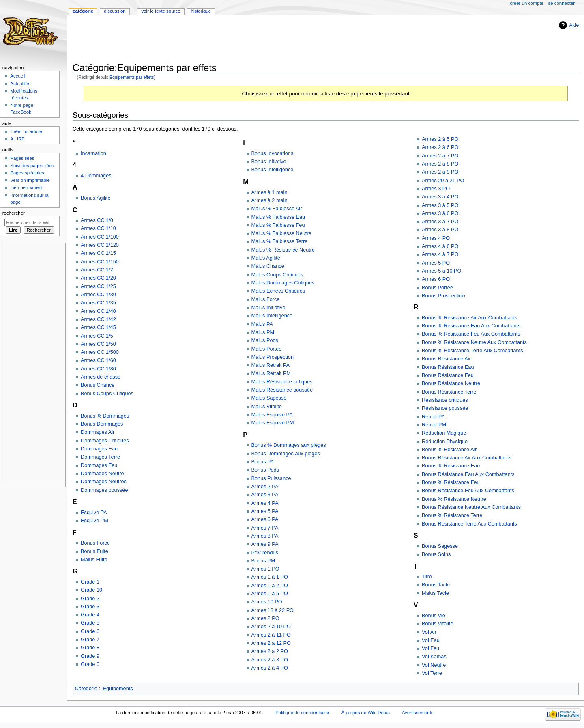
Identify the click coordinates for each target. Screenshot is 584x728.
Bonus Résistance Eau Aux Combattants (468, 474)
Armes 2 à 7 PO (440, 156)
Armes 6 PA (265, 519)
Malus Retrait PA (271, 365)
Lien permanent (26, 187)
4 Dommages (96, 176)
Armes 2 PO (265, 618)
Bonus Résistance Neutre (451, 383)
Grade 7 (90, 640)
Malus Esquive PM (273, 423)
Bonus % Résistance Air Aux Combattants (470, 318)
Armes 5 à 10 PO (441, 271)
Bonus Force (95, 543)
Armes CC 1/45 (98, 327)
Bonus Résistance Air (446, 359)
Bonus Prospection (443, 296)
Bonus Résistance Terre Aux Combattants (469, 524)
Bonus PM (263, 561)
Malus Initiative (268, 308)
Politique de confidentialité (302, 713)
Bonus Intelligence (273, 170)
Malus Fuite (94, 560)
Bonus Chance (98, 385)
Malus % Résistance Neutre (283, 250)
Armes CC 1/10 (98, 228)
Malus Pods (265, 340)
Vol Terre (432, 673)
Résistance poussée (445, 408)
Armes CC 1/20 (98, 278)
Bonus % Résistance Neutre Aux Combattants (474, 342)
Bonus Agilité (96, 198)
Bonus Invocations (273, 153)
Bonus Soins (436, 554)
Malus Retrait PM (271, 373)
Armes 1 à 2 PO (270, 586)
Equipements (118, 689)
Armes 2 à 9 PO (440, 172)
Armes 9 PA (265, 544)
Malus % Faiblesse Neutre (281, 233)
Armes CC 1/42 (98, 319)
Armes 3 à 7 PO (440, 222)
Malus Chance (268, 266)
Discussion (115, 11)
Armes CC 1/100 (100, 237)
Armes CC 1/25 (98, 286)
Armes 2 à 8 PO (440, 164)
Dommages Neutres (104, 482)
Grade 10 (91, 590)
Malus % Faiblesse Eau (278, 217)
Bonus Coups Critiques (107, 394)
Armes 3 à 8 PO (440, 230)
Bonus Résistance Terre (449, 392)
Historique (201, 11)
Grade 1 (90, 582)
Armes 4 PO (436, 238)
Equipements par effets (132, 77)
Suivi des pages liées (32, 166)
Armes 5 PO (436, 263)
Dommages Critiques (105, 441)
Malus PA (262, 324)
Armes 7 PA (265, 528)
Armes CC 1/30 (98, 295)
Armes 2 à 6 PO (440, 147)
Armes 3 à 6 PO (440, 213)
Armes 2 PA (265, 487)
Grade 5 (90, 623)
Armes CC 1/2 (97, 270)
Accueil (18, 76)
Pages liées (22, 158)
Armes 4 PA (265, 503)
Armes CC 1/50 (98, 344)
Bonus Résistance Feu (448, 375)
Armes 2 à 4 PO (270, 668)
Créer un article (26, 131)
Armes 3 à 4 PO (440, 197)
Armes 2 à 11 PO (271, 635)
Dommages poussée (104, 490)
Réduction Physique (445, 442)
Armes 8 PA (265, 536)
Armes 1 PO (265, 569)
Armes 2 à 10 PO (271, 627)
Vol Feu (430, 648)
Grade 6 (90, 631)
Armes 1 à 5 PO (270, 594)
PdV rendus (265, 553)
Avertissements (418, 713)
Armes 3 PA (265, 495)
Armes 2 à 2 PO (270, 651)
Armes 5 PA (265, 511)
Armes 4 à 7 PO (440, 254)
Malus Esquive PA (272, 415)
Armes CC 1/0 (97, 220)
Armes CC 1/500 (100, 352)
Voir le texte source (161, 11)
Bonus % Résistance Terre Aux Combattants (472, 351)
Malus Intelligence (272, 316)
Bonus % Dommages (105, 416)
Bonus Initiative (269, 162)
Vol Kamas (434, 657)
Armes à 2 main (269, 200)
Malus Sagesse (269, 398)
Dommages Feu (99, 465)
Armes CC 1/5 (97, 336)
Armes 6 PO (436, 279)
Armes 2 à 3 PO (270, 660)
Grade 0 (90, 664)
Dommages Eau (99, 449)
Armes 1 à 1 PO (270, 577)
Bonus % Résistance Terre (452, 515)
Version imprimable (30, 180)
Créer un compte (527, 3)
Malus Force (266, 299)
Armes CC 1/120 (100, 245)
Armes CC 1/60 (98, 360)
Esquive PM (94, 521)
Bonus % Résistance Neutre (454, 499)
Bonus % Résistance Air (449, 450)
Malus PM (263, 332)
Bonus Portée (437, 288)
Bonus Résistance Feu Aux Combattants (468, 491)
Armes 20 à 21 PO (443, 181)
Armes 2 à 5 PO (440, 139)
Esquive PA (94, 513)
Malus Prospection (273, 357)
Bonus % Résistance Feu (451, 482)
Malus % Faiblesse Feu (278, 225)
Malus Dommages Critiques (283, 283)
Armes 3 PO (436, 189)
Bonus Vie (434, 616)
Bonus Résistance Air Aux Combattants (467, 458)
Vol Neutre (434, 665)
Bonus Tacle (436, 585)
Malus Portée (267, 349)
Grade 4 (90, 615)
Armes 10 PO (267, 602)
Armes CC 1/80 (98, 369)
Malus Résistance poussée (282, 390)
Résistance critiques (445, 400)
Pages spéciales (27, 173)
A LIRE (17, 139)
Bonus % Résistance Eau (451, 466)
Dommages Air (98, 432)
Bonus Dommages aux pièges (286, 454)
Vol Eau (431, 640)
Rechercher (14, 213)
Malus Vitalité (267, 407)
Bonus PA (263, 462)
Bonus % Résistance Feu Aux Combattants (471, 334)
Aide (574, 25)
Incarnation (93, 153)
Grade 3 (90, 607)
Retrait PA (433, 417)
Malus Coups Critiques (277, 275)
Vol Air (429, 632)
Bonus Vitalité (437, 624)
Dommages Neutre (102, 474)
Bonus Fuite (94, 551)
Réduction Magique (444, 433)
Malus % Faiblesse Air (277, 209)
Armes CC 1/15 (98, 253)
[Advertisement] (220, 39)
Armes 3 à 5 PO (440, 205)
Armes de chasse (101, 377)
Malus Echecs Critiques (278, 291)
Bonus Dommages (102, 424)
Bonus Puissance (271, 478)
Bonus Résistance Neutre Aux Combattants (471, 507)
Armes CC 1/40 (98, 311)
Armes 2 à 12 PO (271, 643)
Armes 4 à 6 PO (440, 246)
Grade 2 (90, 599)
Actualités (20, 84)
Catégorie (86, 689)
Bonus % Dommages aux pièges (289, 445)
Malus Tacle (435, 593)
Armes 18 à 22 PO (273, 610)
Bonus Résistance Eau (448, 367)
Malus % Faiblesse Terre (280, 241)
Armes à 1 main (269, 192)
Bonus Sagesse (440, 546)
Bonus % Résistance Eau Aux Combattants (471, 326)
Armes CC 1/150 (100, 262)
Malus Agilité (266, 258)
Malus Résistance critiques (282, 382)
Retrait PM (434, 425)
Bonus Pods (265, 470)
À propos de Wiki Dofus (366, 713)
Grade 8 (90, 648)
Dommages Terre (100, 457)
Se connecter (562, 3)
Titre (427, 577)
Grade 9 (90, 656)
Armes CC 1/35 (98, 303)
